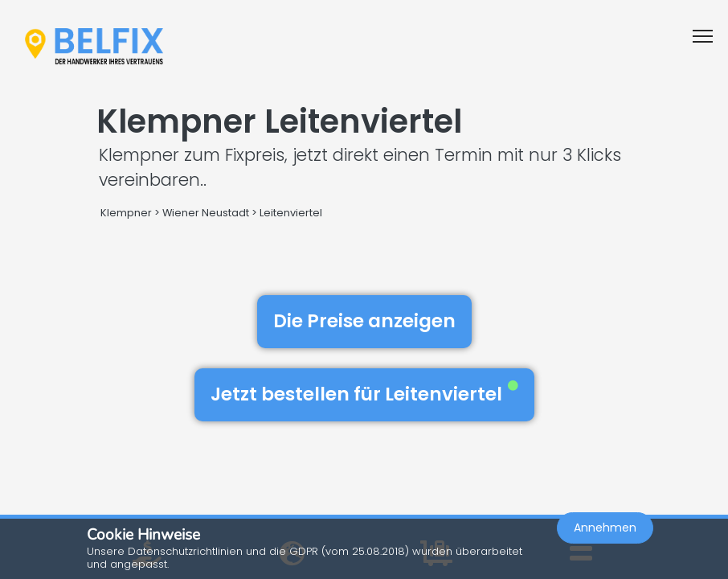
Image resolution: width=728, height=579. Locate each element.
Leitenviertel (291, 213)
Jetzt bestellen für (364, 394)
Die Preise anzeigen (364, 321)
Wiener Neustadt (206, 213)
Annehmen (605, 528)
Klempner (126, 213)
